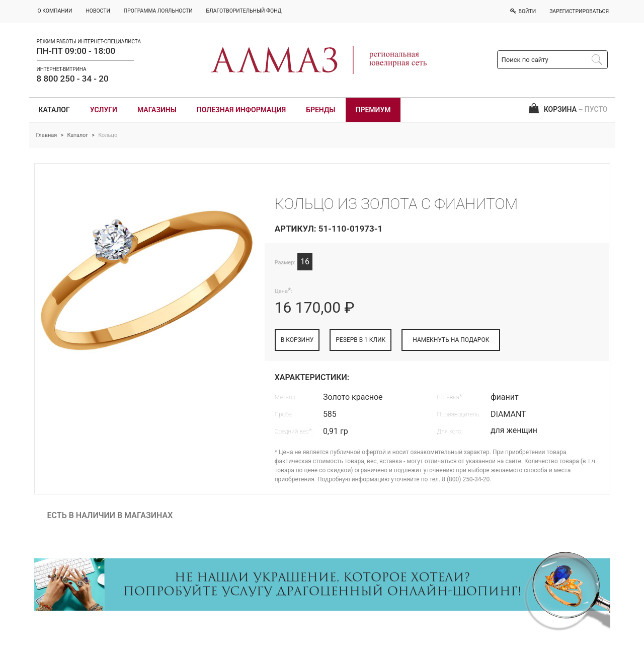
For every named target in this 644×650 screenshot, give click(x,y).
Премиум (373, 110)
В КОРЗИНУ (297, 340)
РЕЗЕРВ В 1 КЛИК (360, 340)
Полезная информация (241, 110)
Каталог (54, 110)
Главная (47, 135)
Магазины (157, 110)
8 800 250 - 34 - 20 (73, 79)
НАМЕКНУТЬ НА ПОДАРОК (451, 340)
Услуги (104, 110)
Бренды (320, 110)
